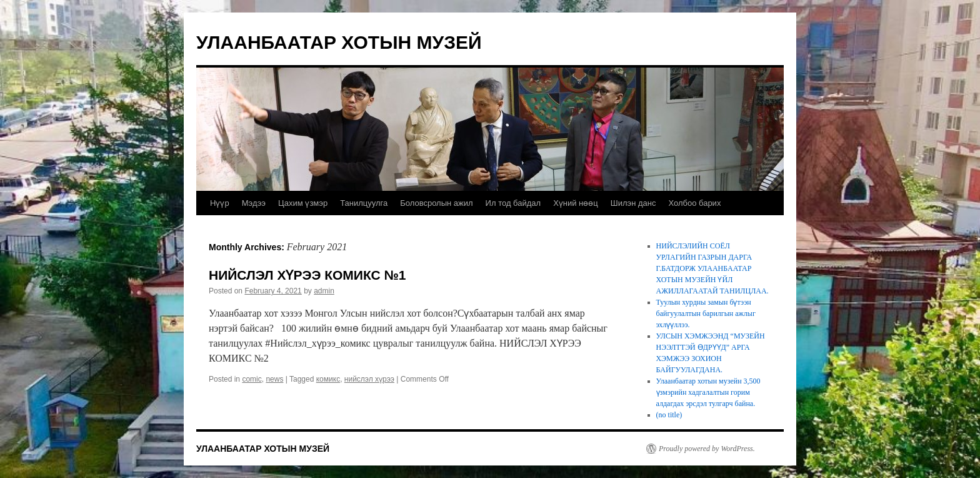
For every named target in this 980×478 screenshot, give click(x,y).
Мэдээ (254, 203)
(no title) (669, 415)
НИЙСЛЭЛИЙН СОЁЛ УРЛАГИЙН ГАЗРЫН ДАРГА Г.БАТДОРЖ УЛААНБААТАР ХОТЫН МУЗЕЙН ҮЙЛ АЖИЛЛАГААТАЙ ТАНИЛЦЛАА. (712, 268)
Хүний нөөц (576, 203)
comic (252, 379)
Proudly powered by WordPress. (707, 449)
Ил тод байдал (513, 203)
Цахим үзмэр (303, 203)
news (274, 379)
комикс (328, 379)
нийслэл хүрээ (369, 379)
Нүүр (220, 203)
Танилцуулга (364, 203)
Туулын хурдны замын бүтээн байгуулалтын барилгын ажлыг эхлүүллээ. (706, 313)
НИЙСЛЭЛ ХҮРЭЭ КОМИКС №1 (307, 275)
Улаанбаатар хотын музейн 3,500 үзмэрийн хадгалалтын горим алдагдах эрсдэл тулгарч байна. (708, 392)
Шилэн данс (633, 203)
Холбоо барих (694, 203)
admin (324, 291)
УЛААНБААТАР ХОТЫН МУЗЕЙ (339, 42)
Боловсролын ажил (436, 203)
